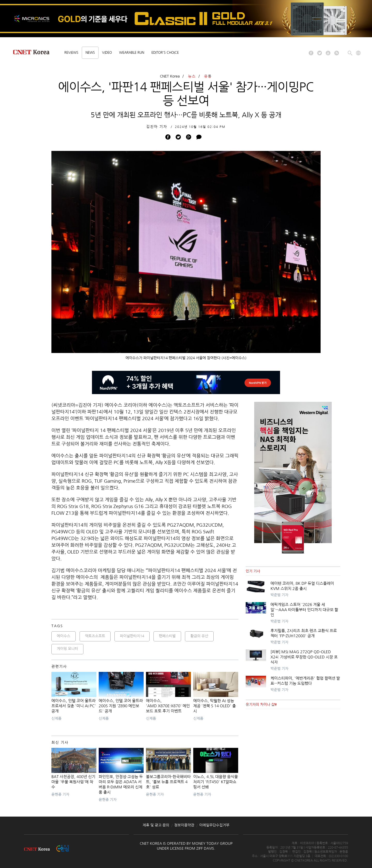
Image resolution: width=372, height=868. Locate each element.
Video (107, 53)
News (90, 53)
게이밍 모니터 (67, 649)
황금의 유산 (199, 636)
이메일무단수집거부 (214, 825)
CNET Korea (170, 76)
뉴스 (192, 76)
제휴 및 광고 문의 (156, 825)
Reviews (71, 53)
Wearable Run (132, 53)
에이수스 (64, 636)
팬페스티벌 (167, 636)
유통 (208, 76)
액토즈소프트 (95, 636)
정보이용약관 (184, 825)
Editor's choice (165, 53)
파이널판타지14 (132, 636)
